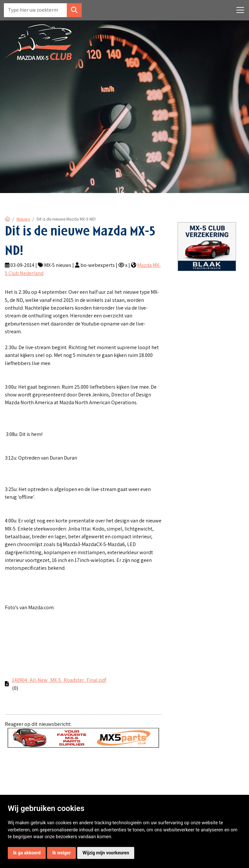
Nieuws (23, 219)
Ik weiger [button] (61, 853)
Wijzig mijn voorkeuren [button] (106, 853)
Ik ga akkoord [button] (27, 853)
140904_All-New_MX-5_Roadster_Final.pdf (59, 680)
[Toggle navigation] (240, 10)
